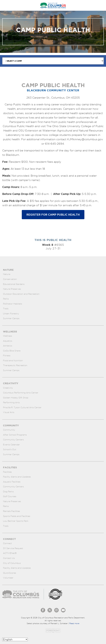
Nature (7, 274)
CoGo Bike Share (12, 351)
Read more (74, 623)
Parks (6, 299)
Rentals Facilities (11, 511)
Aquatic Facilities (12, 482)
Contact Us (9, 558)
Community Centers (13, 440)
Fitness (7, 356)
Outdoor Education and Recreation (21, 294)
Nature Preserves (12, 289)
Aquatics (8, 341)
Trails (6, 309)
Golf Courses (10, 496)
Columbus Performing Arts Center (21, 393)
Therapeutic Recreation (15, 365)
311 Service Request (13, 548)
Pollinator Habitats (13, 304)
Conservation (10, 279)
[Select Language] (15, 639)
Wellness (8, 336)
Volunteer (8, 578)
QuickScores (10, 573)
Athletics (8, 346)
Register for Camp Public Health (53, 215)
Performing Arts (11, 402)
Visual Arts (9, 412)
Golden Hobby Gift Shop (16, 398)
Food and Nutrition (13, 360)
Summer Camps (11, 318)
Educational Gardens (14, 284)
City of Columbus (12, 563)
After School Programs (15, 435)
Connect (7, 543)
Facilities (7, 472)
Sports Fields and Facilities (17, 516)
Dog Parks (8, 492)
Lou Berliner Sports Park (16, 521)
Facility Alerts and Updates (17, 477)
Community (9, 430)
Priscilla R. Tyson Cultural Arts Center (22, 407)
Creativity (8, 388)
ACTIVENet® (10, 553)
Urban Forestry (11, 314)
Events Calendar (11, 445)
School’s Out (10, 449)
